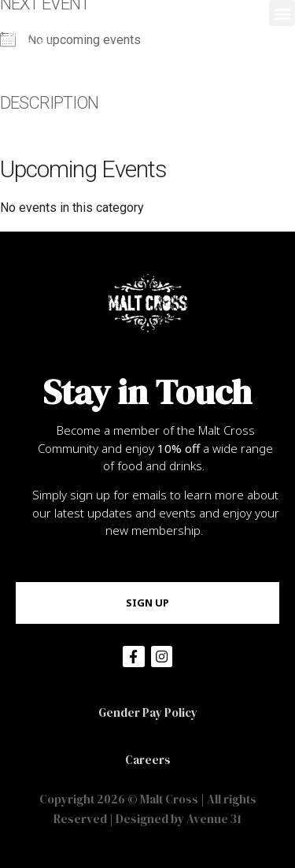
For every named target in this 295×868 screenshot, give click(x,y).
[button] (282, 13)
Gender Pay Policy (148, 712)
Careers (148, 760)
